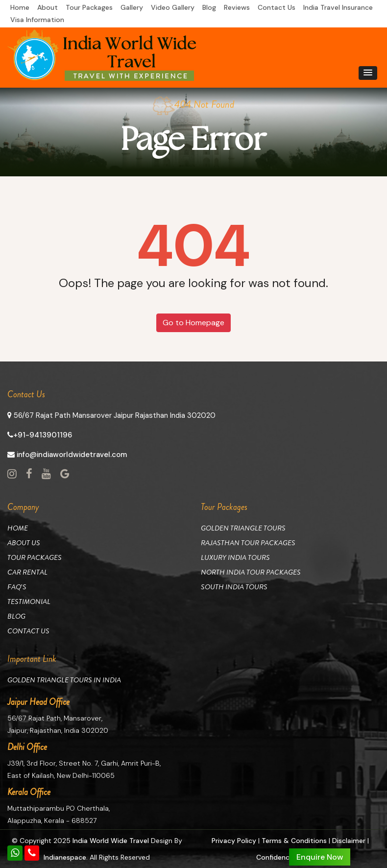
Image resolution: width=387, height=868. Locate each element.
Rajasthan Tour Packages (248, 543)
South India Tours (234, 587)
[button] (368, 73)
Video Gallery (173, 7)
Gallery (132, 7)
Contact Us (277, 7)
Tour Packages (89, 7)
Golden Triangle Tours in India (64, 680)
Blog (209, 7)
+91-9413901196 (40, 435)
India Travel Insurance (338, 7)
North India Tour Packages (251, 572)
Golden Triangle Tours (243, 528)
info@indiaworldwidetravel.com (67, 455)
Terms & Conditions (294, 841)
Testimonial (29, 602)
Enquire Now (320, 857)
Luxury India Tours (235, 557)
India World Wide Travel (111, 841)
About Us (24, 543)
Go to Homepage (193, 323)
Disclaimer (349, 841)
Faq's (17, 587)
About (48, 7)
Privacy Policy (234, 841)
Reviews (237, 7)
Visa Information (37, 20)
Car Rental (27, 572)
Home (20, 7)
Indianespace (65, 857)
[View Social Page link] (12, 474)
